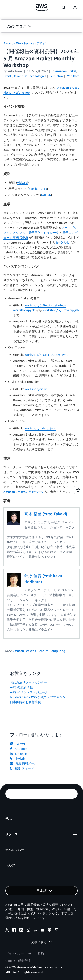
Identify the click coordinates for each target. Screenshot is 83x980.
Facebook (19, 749)
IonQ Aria (63, 242)
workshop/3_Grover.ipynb (61, 310)
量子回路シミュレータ (44, 233)
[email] (57, 930)
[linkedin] (21, 930)
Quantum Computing (50, 651)
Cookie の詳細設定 (18, 961)
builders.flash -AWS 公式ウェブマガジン (38, 697)
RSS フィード (22, 768)
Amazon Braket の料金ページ (24, 492)
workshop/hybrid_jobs (40, 428)
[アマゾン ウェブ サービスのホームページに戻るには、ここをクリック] (41, 8)
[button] (41, 26)
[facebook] (14, 930)
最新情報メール (24, 763)
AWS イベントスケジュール (29, 692)
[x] (7, 930)
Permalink (56, 76)
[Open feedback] (78, 490)
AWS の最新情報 (21, 687)
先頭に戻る (42, 942)
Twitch (17, 758)
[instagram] (28, 930)
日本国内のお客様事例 (25, 702)
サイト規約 (36, 954)
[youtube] (42, 930)
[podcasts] (50, 930)
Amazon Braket (23, 651)
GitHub (46, 195)
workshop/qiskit (36, 389)
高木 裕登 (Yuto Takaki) (46, 514)
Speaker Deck (38, 189)
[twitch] (35, 930)
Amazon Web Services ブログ (25, 43)
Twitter (18, 744)
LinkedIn (18, 754)
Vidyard (22, 182)
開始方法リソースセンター (29, 682)
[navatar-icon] (75, 8)
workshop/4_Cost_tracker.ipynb (46, 355)
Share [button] (73, 76)
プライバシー (15, 954)
